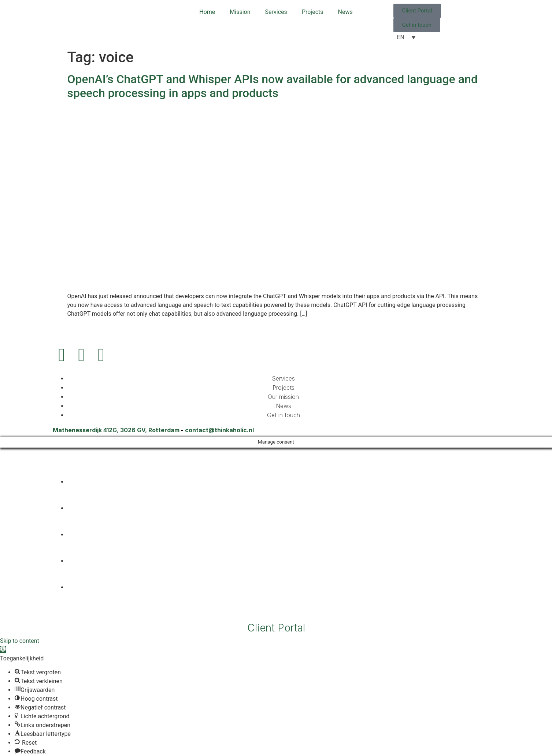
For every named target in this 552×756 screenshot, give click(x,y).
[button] (3, 650)
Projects (313, 12)
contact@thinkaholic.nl (219, 430)
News (345, 12)
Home (207, 12)
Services (276, 12)
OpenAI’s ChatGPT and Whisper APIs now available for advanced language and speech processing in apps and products (273, 86)
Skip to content (20, 641)
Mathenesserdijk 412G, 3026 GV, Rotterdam (116, 430)
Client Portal (276, 628)
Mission (240, 12)
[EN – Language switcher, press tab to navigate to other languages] (406, 37)
